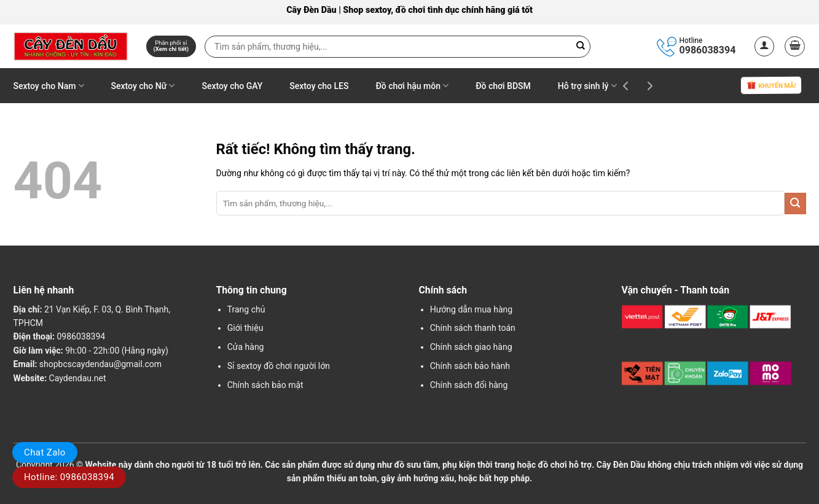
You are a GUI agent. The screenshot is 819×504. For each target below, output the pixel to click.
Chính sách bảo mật (265, 385)
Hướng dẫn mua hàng (471, 309)
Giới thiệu (245, 328)
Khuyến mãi (770, 86)
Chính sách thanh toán (473, 328)
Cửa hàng (246, 347)
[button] (765, 46)
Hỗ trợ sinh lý (587, 86)
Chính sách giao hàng (471, 347)
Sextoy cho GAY (232, 86)
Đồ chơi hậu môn (412, 86)
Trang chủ (246, 309)
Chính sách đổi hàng (469, 385)
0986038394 (708, 50)
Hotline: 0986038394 (69, 477)
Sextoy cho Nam (49, 86)
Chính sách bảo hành (470, 366)
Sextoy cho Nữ (143, 86)
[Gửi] (795, 204)
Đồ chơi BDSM (503, 86)
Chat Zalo (45, 452)
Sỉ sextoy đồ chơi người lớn (279, 366)
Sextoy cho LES (319, 86)
